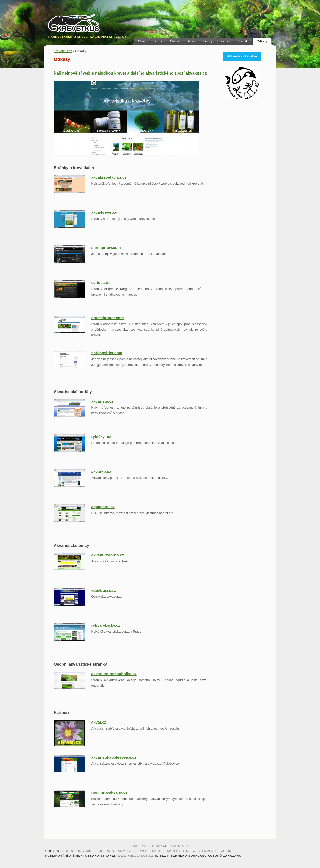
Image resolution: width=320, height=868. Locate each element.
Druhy (158, 41)
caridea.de (101, 283)
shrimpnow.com (106, 247)
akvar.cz (99, 722)
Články (175, 41)
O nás (226, 41)
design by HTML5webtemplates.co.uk (197, 851)
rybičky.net (101, 436)
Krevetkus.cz (63, 51)
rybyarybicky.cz (106, 625)
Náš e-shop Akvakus (242, 56)
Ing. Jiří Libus (91, 851)
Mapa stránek (154, 846)
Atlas (191, 41)
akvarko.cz (101, 472)
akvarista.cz (102, 401)
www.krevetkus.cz (135, 856)
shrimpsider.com (107, 353)
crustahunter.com (108, 318)
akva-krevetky (104, 212)
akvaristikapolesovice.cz (114, 757)
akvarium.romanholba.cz (114, 674)
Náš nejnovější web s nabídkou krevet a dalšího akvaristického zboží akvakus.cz (130, 73)
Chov (142, 41)
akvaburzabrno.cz (108, 555)
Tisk (135, 846)
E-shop (208, 41)
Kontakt (243, 41)
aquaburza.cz (104, 590)
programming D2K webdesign (133, 851)
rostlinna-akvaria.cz (109, 792)
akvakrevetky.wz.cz (109, 177)
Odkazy (262, 41)
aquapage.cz (103, 507)
